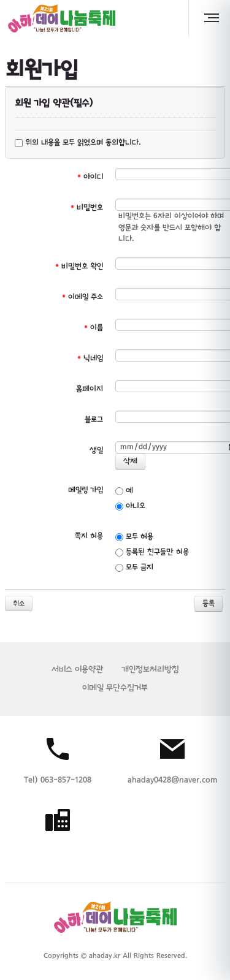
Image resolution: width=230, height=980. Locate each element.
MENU (213, 18)
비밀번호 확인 (79, 267)
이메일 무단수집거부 (115, 688)
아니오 (130, 506)
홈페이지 (90, 389)
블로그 (94, 420)
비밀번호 (87, 208)
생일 (96, 450)
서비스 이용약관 (77, 670)
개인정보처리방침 (150, 670)
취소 (19, 604)
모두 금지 (134, 568)
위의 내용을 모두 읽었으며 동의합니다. (78, 143)
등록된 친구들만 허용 (152, 552)
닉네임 (90, 359)
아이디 (90, 177)
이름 (94, 328)
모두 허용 (134, 537)
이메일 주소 (82, 297)
